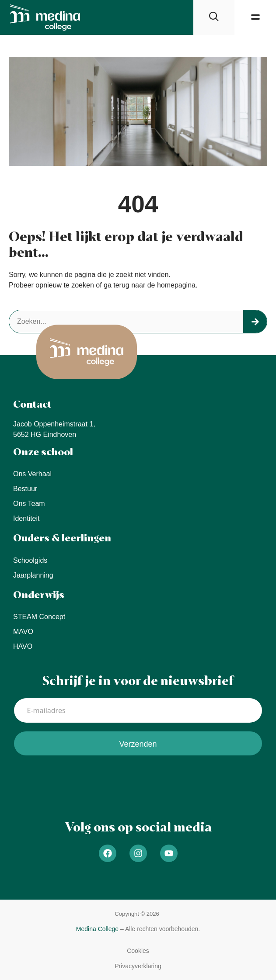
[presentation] (80, 781)
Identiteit (26, 518)
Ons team (29, 504)
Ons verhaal (32, 474)
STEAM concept (39, 617)
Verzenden (138, 744)
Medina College (97, 929)
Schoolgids (30, 560)
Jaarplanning (33, 575)
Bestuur (25, 489)
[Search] (255, 322)
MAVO (23, 632)
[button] (255, 17)
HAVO (23, 646)
